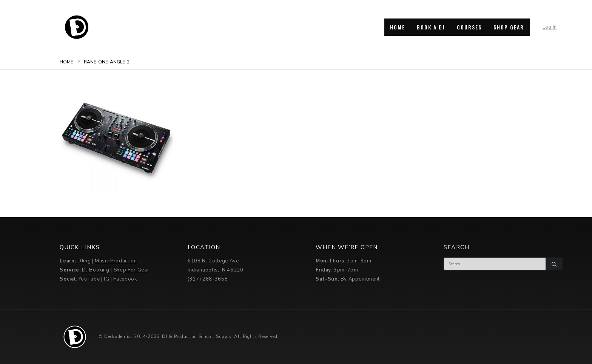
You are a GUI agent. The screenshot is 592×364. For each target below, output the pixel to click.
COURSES (469, 27)
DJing (84, 261)
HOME (398, 27)
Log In (550, 27)
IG (106, 279)
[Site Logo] (77, 27)
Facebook (125, 279)
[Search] (554, 264)
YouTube (89, 279)
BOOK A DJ (431, 27)
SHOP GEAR (509, 27)
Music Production (116, 261)
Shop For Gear (131, 270)
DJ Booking (96, 270)
